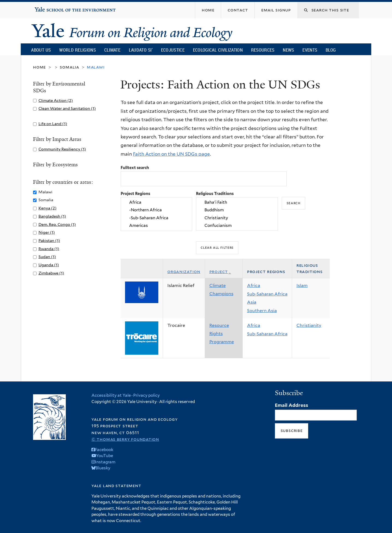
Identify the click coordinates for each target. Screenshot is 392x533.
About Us (41, 50)
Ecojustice (173, 50)
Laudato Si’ (141, 50)
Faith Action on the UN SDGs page (171, 154)
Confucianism (237, 226)
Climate (112, 50)
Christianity (237, 218)
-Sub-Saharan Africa (156, 218)
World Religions (78, 50)
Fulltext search (135, 168)
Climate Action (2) (56, 100)
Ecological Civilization (218, 50)
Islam (302, 285)
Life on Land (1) (53, 124)
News (288, 50)
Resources (263, 50)
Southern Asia (262, 311)
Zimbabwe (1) (51, 273)
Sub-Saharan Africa (267, 294)
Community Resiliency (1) (62, 149)
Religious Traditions (215, 193)
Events (310, 50)
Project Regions (135, 193)
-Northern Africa (156, 210)
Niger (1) (47, 232)
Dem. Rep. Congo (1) (57, 224)
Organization (184, 272)
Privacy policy (146, 395)
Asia (252, 302)
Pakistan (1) (49, 240)
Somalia (69, 67)
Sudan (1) (47, 257)
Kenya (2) (47, 208)
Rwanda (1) (49, 249)
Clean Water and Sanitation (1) (67, 108)
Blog (331, 50)
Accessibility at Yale (111, 395)
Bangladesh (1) (52, 216)
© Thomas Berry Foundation (125, 439)
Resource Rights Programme (222, 333)
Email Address (292, 405)
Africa (156, 202)
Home (39, 67)
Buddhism (237, 210)
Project (221, 272)
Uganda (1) (49, 265)
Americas (156, 226)
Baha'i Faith (237, 202)
